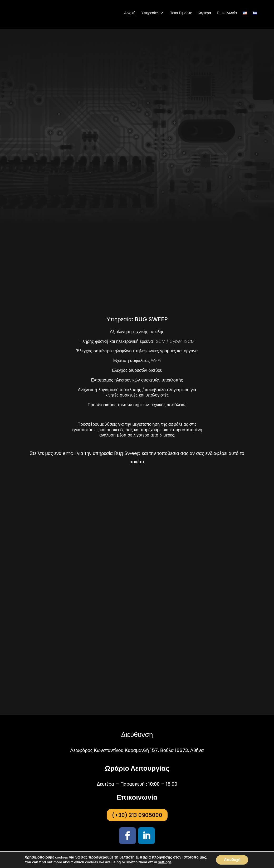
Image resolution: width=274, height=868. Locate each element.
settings (165, 862)
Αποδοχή (232, 860)
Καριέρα (204, 13)
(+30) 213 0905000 (137, 815)
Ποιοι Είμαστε (181, 13)
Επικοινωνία (227, 13)
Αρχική (130, 13)
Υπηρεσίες (150, 13)
